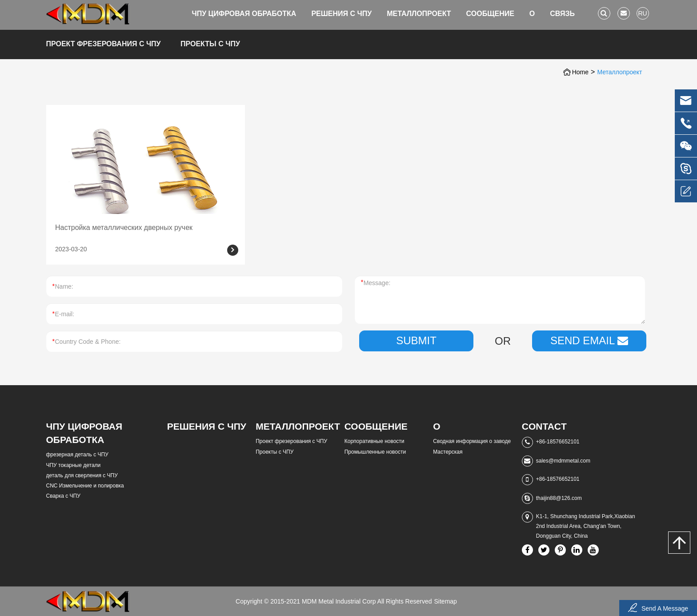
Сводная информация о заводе (472, 441)
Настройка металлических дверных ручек (124, 227)
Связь (562, 14)
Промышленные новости (375, 452)
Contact (544, 426)
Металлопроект (419, 14)
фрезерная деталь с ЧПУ (77, 455)
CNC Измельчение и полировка (85, 486)
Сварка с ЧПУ (63, 496)
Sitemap (446, 601)
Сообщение (490, 14)
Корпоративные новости (375, 441)
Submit (416, 340)
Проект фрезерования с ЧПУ (104, 44)
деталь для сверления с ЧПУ (82, 475)
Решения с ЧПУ (341, 14)
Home (580, 72)
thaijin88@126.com (559, 498)
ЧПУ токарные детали (74, 465)
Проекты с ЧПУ (210, 44)
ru (642, 13)
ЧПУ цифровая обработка (244, 14)
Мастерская (448, 452)
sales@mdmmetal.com (563, 461)
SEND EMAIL (589, 340)
